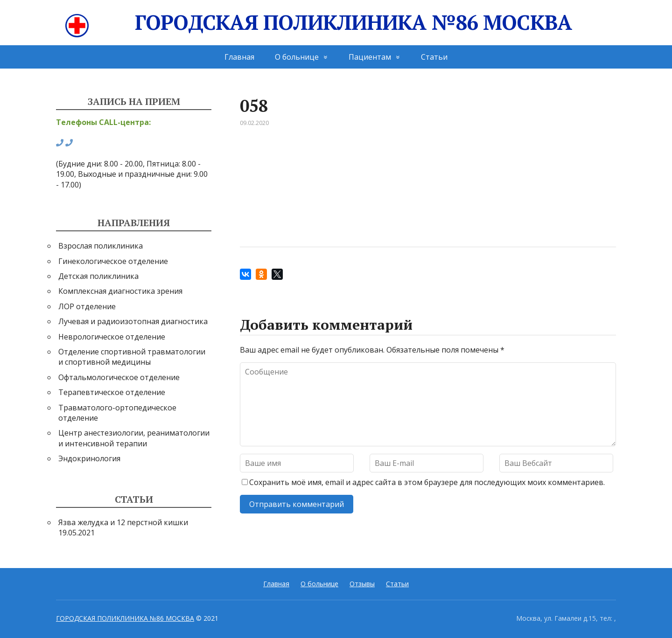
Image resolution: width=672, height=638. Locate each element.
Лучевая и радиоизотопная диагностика (133, 321)
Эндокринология (89, 458)
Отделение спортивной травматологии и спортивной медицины (132, 357)
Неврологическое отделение (112, 337)
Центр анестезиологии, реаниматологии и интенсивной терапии (134, 438)
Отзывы (362, 584)
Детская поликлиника (98, 276)
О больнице (297, 57)
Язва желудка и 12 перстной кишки (123, 522)
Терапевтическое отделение (112, 392)
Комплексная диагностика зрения (120, 291)
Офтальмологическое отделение (119, 377)
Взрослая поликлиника (101, 246)
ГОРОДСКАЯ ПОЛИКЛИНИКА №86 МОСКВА (318, 23)
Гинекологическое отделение (113, 261)
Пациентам (370, 57)
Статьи (434, 57)
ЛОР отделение (87, 306)
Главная (239, 57)
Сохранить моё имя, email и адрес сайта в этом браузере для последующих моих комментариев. (427, 482)
